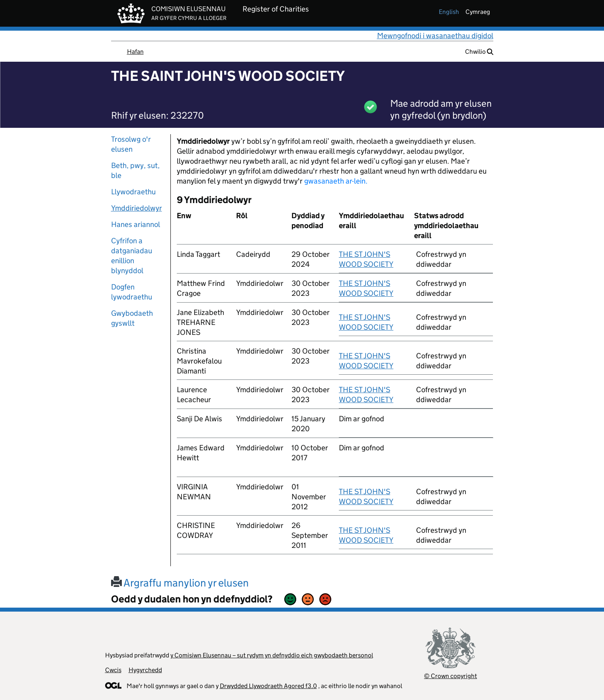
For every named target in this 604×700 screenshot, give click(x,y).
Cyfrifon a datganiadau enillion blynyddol (132, 256)
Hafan (135, 52)
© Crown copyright (451, 676)
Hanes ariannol (136, 224)
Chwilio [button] (479, 52)
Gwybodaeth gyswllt (132, 318)
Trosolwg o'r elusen (131, 144)
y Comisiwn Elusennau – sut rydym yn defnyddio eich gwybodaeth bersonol (272, 655)
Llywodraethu (133, 192)
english (449, 12)
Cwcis (113, 670)
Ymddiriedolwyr (137, 208)
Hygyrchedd (145, 670)
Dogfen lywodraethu (132, 292)
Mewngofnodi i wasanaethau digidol (435, 36)
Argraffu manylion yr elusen (180, 583)
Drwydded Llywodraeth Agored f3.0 (268, 686)
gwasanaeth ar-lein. (336, 181)
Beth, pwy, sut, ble (135, 170)
